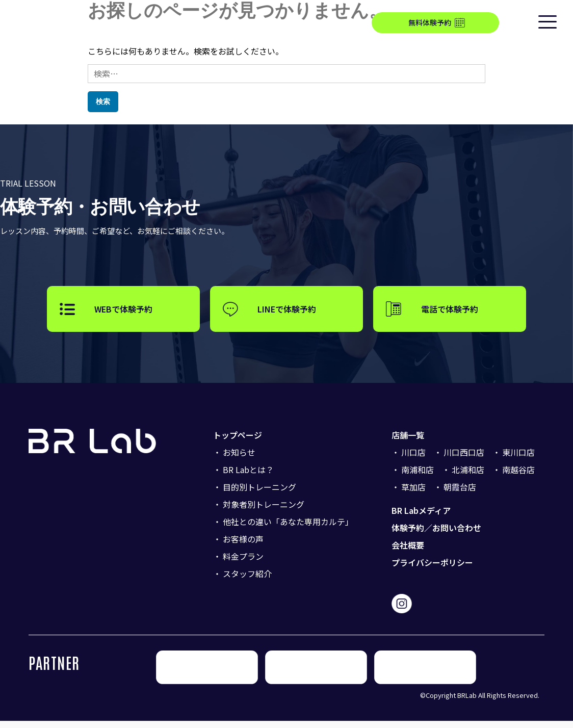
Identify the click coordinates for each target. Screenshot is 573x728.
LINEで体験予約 (287, 313)
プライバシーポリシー (432, 569)
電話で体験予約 (450, 313)
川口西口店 (464, 459)
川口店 (413, 459)
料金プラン (243, 563)
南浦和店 (418, 477)
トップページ (238, 442)
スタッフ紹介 (247, 581)
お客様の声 (243, 546)
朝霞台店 (460, 494)
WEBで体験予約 (123, 313)
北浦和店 (468, 477)
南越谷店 (518, 477)
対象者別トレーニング (264, 511)
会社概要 (408, 552)
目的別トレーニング (259, 494)
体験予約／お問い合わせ (436, 535)
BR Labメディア (421, 517)
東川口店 (518, 459)
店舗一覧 (408, 442)
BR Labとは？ (248, 477)
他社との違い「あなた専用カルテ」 (288, 529)
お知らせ (239, 459)
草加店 (413, 494)
